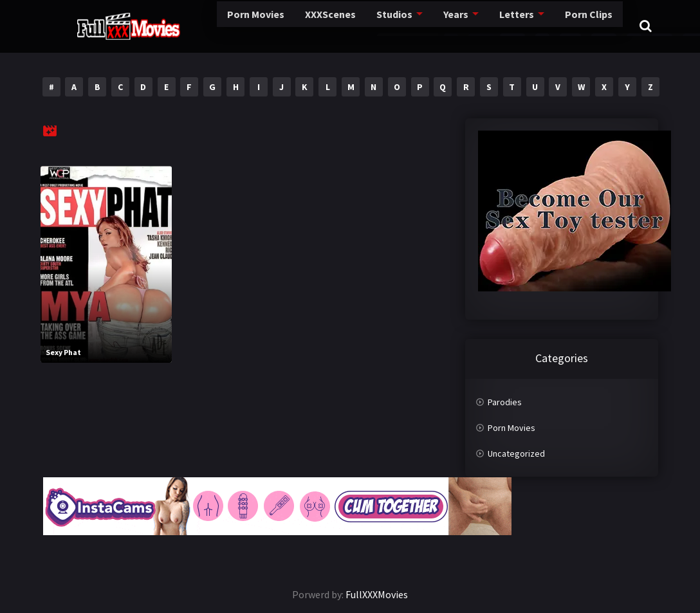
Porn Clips (520, 26)
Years (391, 26)
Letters (450, 26)
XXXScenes (268, 26)
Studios (330, 26)
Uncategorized (516, 453)
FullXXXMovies (377, 594)
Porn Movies (195, 26)
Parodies (505, 402)
